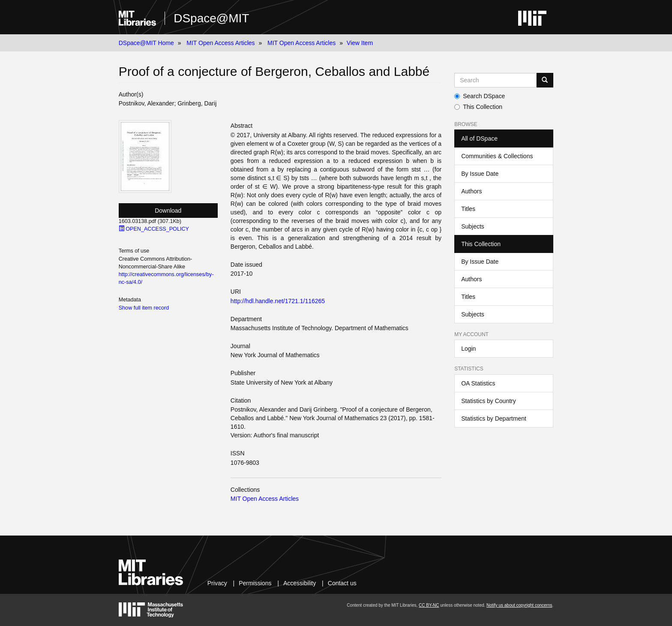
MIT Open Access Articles (220, 43)
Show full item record (144, 308)
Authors (471, 191)
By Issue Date (480, 174)
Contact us (342, 583)
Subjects (473, 226)
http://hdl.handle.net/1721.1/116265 (278, 301)
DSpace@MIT (211, 18)
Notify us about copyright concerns (519, 605)
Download (168, 211)
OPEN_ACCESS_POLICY (154, 229)
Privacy (217, 583)
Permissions (255, 583)
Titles (468, 209)
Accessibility (300, 583)
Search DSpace (480, 96)
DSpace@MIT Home (146, 43)
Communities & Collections (497, 156)
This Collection (478, 107)
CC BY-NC (429, 605)
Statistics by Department (494, 418)
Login (468, 349)
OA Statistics (478, 383)
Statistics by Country (489, 401)
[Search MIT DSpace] (495, 80)
